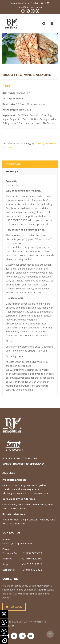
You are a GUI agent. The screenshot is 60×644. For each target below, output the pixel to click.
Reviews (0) (12, 171)
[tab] (30, 164)
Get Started (14, 607)
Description (13, 164)
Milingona (10, 626)
